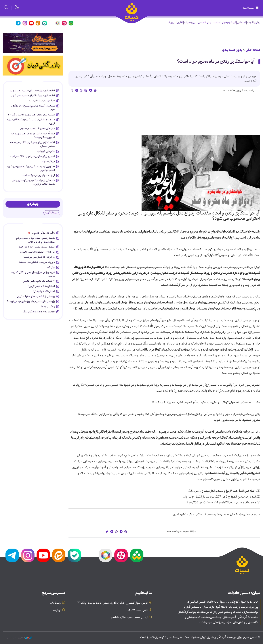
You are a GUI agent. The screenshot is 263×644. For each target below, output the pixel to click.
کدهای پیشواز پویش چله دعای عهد (37, 247)
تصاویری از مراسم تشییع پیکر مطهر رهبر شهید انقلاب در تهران (31, 168)
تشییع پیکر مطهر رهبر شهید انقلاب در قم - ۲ (31, 115)
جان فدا (51, 267)
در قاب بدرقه (48, 161)
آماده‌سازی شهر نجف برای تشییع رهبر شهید (32, 91)
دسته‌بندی (250, 8)
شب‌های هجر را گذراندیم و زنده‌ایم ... (36, 129)
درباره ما (57, 610)
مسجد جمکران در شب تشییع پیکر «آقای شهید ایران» (31, 121)
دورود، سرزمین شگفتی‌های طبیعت (37, 262)
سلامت (217, 23)
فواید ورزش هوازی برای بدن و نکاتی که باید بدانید (33, 274)
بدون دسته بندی (232, 50)
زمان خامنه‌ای (205, 23)
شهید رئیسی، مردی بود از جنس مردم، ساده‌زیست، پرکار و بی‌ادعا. (35, 240)
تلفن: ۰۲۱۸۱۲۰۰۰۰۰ (138, 610)
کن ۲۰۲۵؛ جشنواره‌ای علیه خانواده (38, 252)
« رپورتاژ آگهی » (52, 213)
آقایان (180, 23)
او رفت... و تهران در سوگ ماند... (39, 175)
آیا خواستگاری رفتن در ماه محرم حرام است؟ (216, 62)
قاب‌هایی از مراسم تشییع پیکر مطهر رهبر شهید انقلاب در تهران (34, 182)
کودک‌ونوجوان (229, 23)
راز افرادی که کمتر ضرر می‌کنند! (39, 257)
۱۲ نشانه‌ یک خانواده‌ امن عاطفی (39, 281)
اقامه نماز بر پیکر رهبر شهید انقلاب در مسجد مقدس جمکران (32, 144)
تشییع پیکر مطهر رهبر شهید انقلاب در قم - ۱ (32, 156)
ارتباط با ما (55, 603)
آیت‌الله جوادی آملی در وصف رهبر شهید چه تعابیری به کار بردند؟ (33, 136)
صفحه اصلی (253, 50)
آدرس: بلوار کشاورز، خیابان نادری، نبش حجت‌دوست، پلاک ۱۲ (113, 603)
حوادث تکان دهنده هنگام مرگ (39, 312)
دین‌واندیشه (190, 23)
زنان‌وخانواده (253, 23)
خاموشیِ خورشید (46, 151)
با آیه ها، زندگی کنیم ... (43, 233)
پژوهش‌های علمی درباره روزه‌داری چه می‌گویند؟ (31, 301)
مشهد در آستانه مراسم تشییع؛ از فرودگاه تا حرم (33, 108)
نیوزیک (172, 23)
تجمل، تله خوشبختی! (44, 291)
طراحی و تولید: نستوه (19, 638)
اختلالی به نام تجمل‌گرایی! (42, 286)
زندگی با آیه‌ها (48, 307)
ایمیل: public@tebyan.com (130, 618)
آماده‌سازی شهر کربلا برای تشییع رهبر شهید (32, 96)
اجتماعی (241, 23)
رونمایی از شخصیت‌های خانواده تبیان (36, 296)
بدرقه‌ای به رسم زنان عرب (42, 101)
